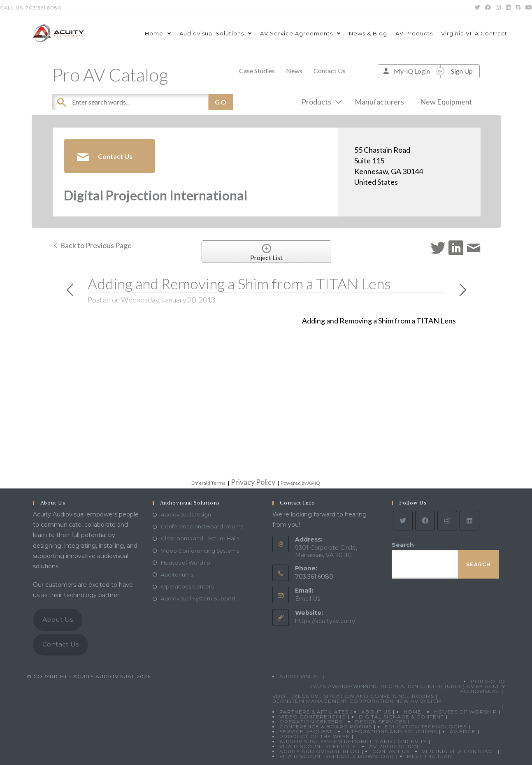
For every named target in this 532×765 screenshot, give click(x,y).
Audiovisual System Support (198, 598)
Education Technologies (426, 727)
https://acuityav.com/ (325, 621)
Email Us (308, 599)
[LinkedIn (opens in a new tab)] (508, 8)
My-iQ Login (412, 71)
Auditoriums (177, 574)
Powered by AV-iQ (300, 483)
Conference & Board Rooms (326, 727)
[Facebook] (425, 521)
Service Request (306, 731)
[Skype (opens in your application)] (518, 8)
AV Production (394, 746)
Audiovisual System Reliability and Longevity (353, 741)
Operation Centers (311, 722)
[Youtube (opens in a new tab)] (527, 8)
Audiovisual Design (186, 514)
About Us (58, 620)
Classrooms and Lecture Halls (200, 538)
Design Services (381, 722)
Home (412, 712)
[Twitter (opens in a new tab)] (477, 8)
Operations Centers (187, 586)
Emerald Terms (208, 483)
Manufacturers (379, 102)
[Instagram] (447, 521)
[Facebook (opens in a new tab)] (488, 8)
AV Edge (463, 731)
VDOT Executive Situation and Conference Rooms (353, 696)
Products (320, 102)
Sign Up (462, 71)
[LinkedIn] (469, 521)
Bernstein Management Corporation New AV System (357, 701)
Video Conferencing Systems (200, 551)
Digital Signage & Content (401, 717)
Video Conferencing (313, 717)
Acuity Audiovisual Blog (319, 751)
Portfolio (488, 681)
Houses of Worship (186, 563)
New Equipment (446, 102)
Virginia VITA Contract (459, 751)
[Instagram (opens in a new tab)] (498, 8)
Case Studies (257, 71)
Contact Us (330, 71)
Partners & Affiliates (314, 712)
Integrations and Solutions (391, 731)
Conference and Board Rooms (202, 526)
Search (403, 545)
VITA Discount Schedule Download (337, 756)
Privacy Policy (253, 482)
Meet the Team (430, 756)
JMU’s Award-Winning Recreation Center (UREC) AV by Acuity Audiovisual (407, 689)
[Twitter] (403, 521)
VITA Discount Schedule (318, 746)
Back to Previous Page (92, 245)
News (294, 71)
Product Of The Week (315, 736)
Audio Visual (300, 676)
